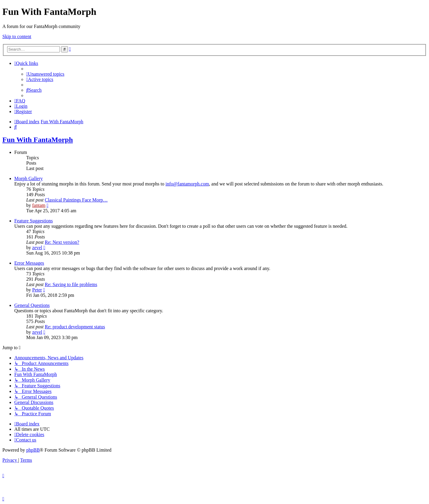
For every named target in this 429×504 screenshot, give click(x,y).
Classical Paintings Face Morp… (76, 200)
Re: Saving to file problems (71, 284)
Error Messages (29, 263)
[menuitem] (45, 74)
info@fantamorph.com (187, 184)
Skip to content (17, 36)
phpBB (33, 450)
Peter (37, 290)
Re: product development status (75, 327)
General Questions (32, 305)
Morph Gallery (29, 178)
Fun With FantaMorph (38, 140)
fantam (39, 205)
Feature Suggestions (34, 221)
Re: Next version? (62, 242)
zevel (37, 248)
